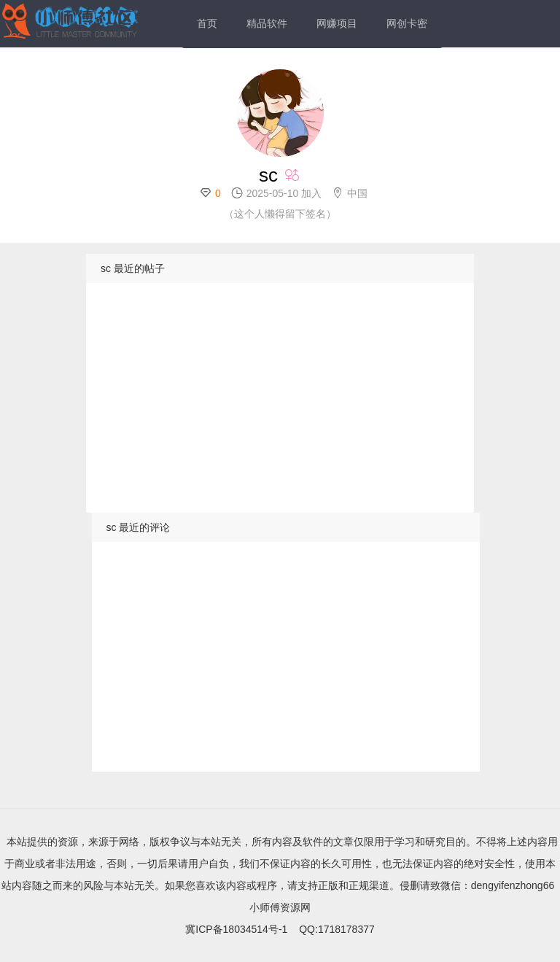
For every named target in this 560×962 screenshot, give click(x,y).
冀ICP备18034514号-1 (236, 929)
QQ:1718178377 (337, 929)
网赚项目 (337, 23)
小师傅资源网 (280, 907)
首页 (207, 23)
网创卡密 (407, 23)
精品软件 (267, 23)
